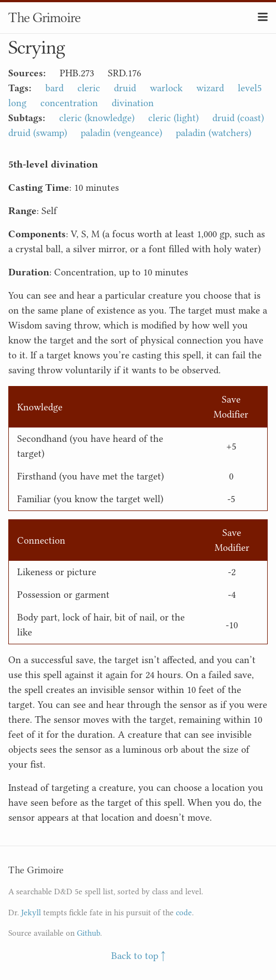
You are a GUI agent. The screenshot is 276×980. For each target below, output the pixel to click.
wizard (210, 88)
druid (125, 88)
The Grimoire (44, 17)
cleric (89, 88)
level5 (250, 88)
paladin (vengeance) (121, 133)
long (17, 103)
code (184, 913)
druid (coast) (238, 118)
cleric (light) (173, 118)
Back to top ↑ (138, 956)
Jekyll (31, 913)
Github (88, 933)
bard (54, 88)
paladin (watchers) (213, 133)
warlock (166, 88)
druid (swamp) (38, 133)
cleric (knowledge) (97, 118)
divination (133, 103)
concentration (69, 103)
